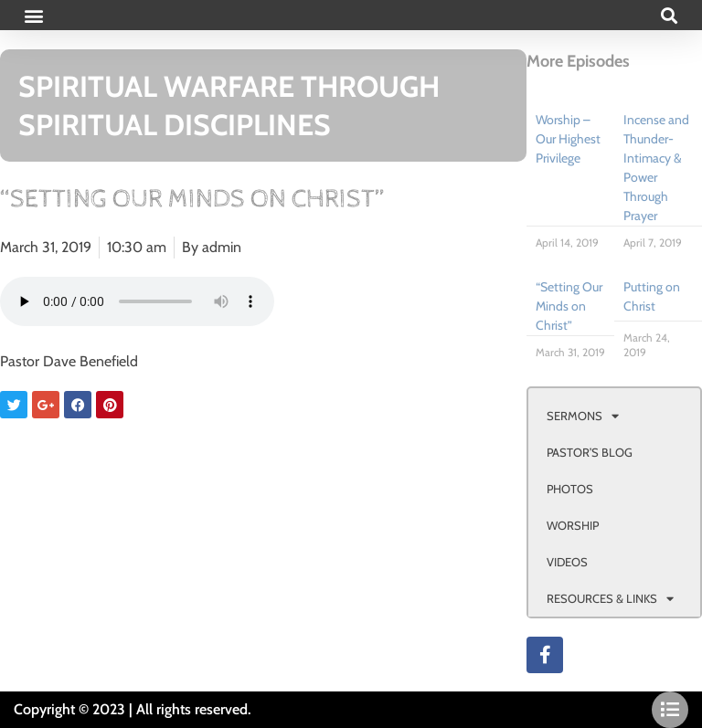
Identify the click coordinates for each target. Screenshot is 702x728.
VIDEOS (567, 562)
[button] (33, 15)
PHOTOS (570, 489)
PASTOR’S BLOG (590, 452)
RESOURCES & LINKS (610, 599)
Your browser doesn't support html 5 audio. (137, 301)
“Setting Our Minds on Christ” (569, 306)
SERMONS (583, 416)
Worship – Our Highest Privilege (568, 139)
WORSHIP (573, 525)
